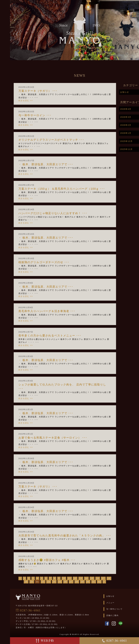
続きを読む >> (36, 100)
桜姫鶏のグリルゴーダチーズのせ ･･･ (54, 262)
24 (65, 582)
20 (42, 582)
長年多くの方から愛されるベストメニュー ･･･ (60, 336)
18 (119, 578)
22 (53, 582)
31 (104, 582)
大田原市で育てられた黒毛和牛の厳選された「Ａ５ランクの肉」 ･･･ (75, 536)
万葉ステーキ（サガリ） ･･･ (48, 91)
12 (86, 578)
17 (114, 578)
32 (110, 582)
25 (70, 582)
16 (108, 578)
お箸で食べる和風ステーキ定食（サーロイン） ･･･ (63, 438)
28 (87, 582)
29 (93, 582)
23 (59, 582)
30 (99, 582)
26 (76, 582)
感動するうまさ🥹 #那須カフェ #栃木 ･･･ (57, 560)
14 (97, 578)
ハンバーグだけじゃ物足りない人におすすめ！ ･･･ (63, 213)
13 (91, 578)
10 (74, 578)
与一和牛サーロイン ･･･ (45, 115)
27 (82, 582)
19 (37, 582)
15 (102, 578)
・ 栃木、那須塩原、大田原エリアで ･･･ (56, 164)
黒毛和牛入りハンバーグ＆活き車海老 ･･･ (57, 311)
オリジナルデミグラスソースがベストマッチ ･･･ (62, 140)
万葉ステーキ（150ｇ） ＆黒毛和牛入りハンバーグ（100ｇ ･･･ (72, 189)
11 (80, 578)
